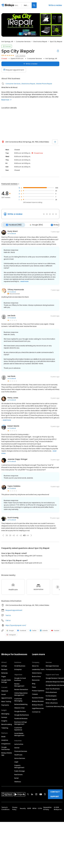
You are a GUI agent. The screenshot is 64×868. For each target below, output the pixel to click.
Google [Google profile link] (10, 630)
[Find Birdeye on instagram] (36, 793)
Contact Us (36, 711)
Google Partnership (6, 747)
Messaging (5, 713)
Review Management (19, 684)
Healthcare (18, 754)
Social (4, 694)
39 (10, 535)
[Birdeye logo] (8, 5)
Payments (5, 704)
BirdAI (3, 736)
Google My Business (22, 714)
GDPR (29, 808)
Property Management (19, 766)
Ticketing (5, 727)
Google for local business (20, 678)
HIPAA (34, 808)
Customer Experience (18, 728)
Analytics (5, 739)
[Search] (34, 5)
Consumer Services (23, 42)
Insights (4, 720)
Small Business (20, 665)
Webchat (5, 690)
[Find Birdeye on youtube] (41, 793)
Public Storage (20, 770)
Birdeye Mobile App (7, 753)
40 (14, 535)
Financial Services (21, 750)
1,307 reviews (20, 55)
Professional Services (53, 669)
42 (21, 535)
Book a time (36, 676)
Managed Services (52, 665)
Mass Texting (6, 701)
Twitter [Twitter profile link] (33, 630)
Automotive (19, 743)
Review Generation (21, 689)
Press (34, 686)
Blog (34, 683)
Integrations (6, 743)
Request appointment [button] (14, 610)
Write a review (55, 5)
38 (7, 535)
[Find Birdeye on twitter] (28, 793)
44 (28, 535)
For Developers (51, 695)
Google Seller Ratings (6, 680)
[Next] (58, 586)
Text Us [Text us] (8, 615)
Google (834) (34, 225)
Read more (6, 100)
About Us (35, 665)
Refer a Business (52, 702)
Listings (4, 665)
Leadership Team (38, 669)
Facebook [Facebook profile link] (22, 630)
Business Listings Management (21, 722)
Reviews (4, 669)
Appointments (7, 697)
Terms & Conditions (5, 808)
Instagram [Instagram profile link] (11, 634)
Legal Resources (38, 708)
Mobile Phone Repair (44, 84)
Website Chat (19, 707)
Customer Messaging (18, 699)
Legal (16, 761)
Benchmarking (7, 724)
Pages (4, 676)
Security (23, 808)
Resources (36, 679)
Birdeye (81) (54, 225)
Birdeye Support (51, 699)
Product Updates (38, 690)
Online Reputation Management (21, 693)
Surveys (4, 716)
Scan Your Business (53, 688)
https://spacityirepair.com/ (16, 625)
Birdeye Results (38, 704)
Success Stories (38, 697)
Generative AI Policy (47, 808)
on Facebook (12, 233)
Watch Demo (37, 672)
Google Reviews (20, 711)
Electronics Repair (40, 42)
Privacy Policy (15, 808)
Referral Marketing (21, 704)
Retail (16, 777)
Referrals (5, 672)
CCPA (40, 808)
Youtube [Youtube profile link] (55, 630)
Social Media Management (19, 734)
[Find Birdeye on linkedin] (32, 793)
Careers (35, 693)
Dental (17, 747)
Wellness (18, 781)
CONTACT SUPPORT (55, 793)
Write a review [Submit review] (30, 64)
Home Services (20, 757)
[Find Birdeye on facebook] (24, 793)
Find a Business (51, 691)
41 (17, 535)
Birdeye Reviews (38, 700)
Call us (8, 620)
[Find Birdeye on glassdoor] (45, 793)
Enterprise (18, 669)
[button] (3, 535)
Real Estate (18, 774)
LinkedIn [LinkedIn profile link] (44, 630)
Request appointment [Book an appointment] (14, 70)
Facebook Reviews (21, 718)
